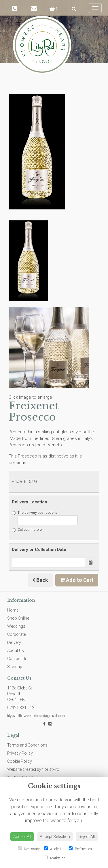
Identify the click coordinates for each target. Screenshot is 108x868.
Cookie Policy (20, 761)
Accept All (22, 837)
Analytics (54, 849)
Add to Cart (77, 580)
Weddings (16, 626)
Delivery (14, 642)
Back (40, 580)
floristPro (51, 769)
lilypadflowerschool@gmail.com (37, 716)
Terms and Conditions (27, 745)
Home (13, 610)
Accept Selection (55, 837)
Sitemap (15, 667)
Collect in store (27, 530)
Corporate (16, 634)
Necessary (29, 849)
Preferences (80, 849)
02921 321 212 (21, 708)
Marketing (55, 858)
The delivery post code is (45, 518)
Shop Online (18, 618)
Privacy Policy (20, 753)
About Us (16, 650)
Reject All (87, 837)
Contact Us (17, 659)
